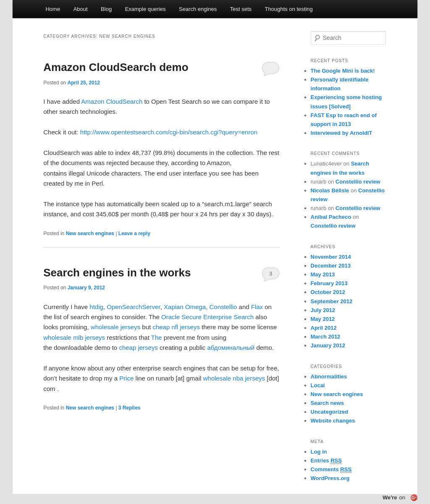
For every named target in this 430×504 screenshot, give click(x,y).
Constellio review (358, 182)
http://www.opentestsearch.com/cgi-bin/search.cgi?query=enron (169, 132)
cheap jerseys (138, 348)
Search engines (198, 9)
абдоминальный (231, 348)
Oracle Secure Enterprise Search (207, 317)
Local (318, 385)
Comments (331, 470)
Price (126, 378)
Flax (257, 307)
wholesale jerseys (115, 327)
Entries (326, 461)
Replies (130, 408)
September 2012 (332, 301)
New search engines (90, 234)
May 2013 (323, 274)
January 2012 (328, 345)
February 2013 (329, 283)
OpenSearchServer (134, 307)
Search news (328, 403)
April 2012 (324, 328)
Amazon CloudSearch (112, 101)
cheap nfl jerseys (176, 327)
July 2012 (323, 310)
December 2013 (331, 266)
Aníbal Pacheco (331, 217)
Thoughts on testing (289, 9)
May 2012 (323, 319)
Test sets (241, 9)
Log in (319, 452)
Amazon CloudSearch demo (116, 67)
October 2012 (328, 292)
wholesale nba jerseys (234, 378)
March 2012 (326, 337)
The (157, 337)
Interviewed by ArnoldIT (342, 133)
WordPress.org (330, 478)
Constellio (223, 307)
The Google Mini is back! (343, 71)
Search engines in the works (117, 273)
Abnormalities (329, 377)
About (81, 9)
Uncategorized (330, 412)
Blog (106, 9)
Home (53, 9)
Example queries (146, 9)
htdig (96, 307)
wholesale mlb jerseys (74, 337)
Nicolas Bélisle (330, 190)
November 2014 (331, 257)
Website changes (333, 421)
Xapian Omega (185, 307)
